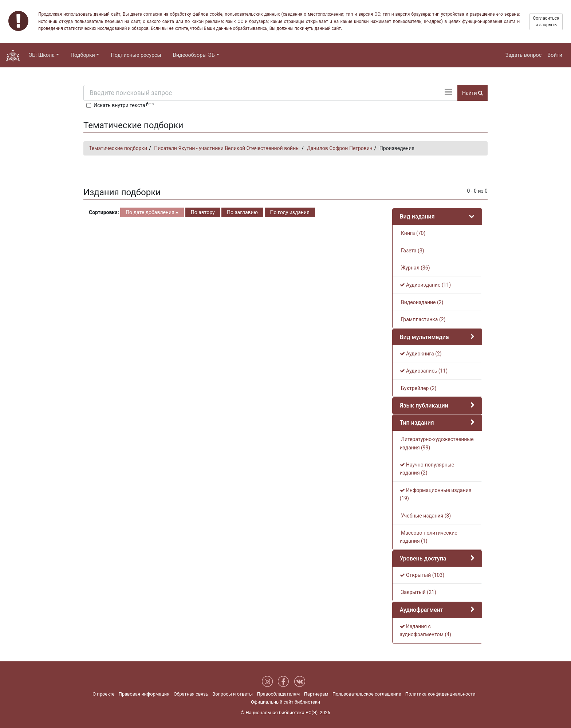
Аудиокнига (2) (421, 354)
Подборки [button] (83, 55)
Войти (555, 55)
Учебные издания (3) (426, 516)
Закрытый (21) (418, 592)
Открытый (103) (422, 575)
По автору (203, 212)
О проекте (103, 694)
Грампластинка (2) (423, 319)
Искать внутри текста (124, 105)
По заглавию (242, 212)
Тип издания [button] (417, 423)
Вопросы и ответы (233, 694)
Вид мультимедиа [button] (424, 337)
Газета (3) (412, 251)
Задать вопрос (524, 55)
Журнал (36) (415, 268)
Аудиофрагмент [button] (422, 610)
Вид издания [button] (417, 217)
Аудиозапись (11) (424, 371)
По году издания (290, 212)
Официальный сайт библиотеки (285, 702)
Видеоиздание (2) (422, 302)
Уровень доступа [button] (423, 558)
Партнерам (316, 694)
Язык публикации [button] (424, 406)
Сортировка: (104, 212)
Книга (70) (413, 233)
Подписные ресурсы (136, 55)
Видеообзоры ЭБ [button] (194, 55)
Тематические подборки (118, 148)
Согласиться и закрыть (546, 21)
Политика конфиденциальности (440, 694)
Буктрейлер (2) (418, 388)
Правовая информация (144, 694)
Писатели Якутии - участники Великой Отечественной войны (227, 148)
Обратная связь (191, 694)
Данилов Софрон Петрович (339, 148)
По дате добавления (152, 212)
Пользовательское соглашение (367, 694)
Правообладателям (279, 694)
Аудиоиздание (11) (426, 285)
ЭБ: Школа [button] (42, 55)
